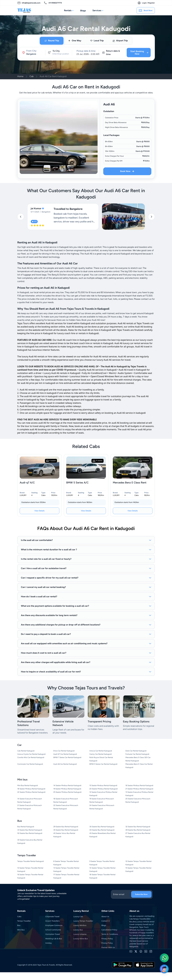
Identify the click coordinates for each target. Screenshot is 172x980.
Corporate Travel (52, 916)
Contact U (106, 921)
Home (20, 76)
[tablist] (86, 41)
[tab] (52, 41)
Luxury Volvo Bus (81, 939)
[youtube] (131, 951)
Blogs (83, 11)
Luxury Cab (78, 916)
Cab (32, 76)
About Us (105, 916)
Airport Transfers (52, 921)
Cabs (19, 916)
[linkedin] (146, 951)
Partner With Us (108, 947)
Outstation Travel (53, 934)
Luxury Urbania (80, 934)
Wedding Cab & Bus (54, 939)
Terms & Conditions (110, 934)
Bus (19, 925)
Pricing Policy (107, 943)
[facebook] (141, 951)
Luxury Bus (78, 930)
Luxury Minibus (80, 925)
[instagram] (151, 951)
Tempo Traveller (24, 921)
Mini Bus (21, 930)
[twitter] (136, 951)
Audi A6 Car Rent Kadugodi (53, 76)
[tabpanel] (86, 53)
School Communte (53, 930)
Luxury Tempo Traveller (83, 921)
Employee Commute (54, 925)
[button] (33, 53)
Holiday (49, 943)
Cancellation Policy (109, 930)
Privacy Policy (107, 939)
